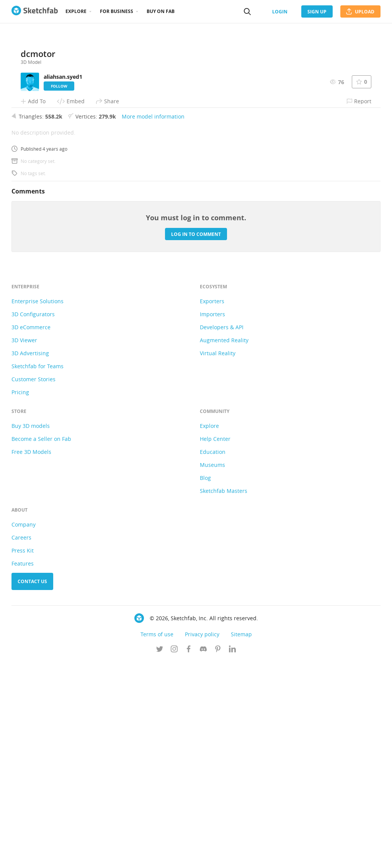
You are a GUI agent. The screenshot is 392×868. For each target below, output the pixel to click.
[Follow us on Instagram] (174, 856)
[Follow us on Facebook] (189, 856)
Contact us (32, 788)
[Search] (247, 11)
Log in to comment (196, 440)
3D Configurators (33, 521)
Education (213, 658)
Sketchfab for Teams (38, 573)
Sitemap (241, 841)
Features (23, 770)
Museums (212, 671)
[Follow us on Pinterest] (218, 856)
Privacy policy (202, 841)
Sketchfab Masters (224, 697)
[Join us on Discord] (203, 856)
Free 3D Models (31, 658)
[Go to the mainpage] (35, 11)
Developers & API (222, 534)
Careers (21, 744)
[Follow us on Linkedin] (232, 856)
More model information (153, 323)
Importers (212, 521)
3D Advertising (30, 560)
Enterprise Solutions (38, 508)
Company (24, 731)
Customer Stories (33, 586)
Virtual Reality (218, 560)
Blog (205, 684)
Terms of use (157, 841)
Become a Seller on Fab (41, 645)
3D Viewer (24, 547)
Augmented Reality (224, 547)
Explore (76, 11)
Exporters (212, 508)
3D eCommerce (31, 534)
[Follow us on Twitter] (160, 856)
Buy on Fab (161, 11)
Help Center (215, 645)
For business (117, 11)
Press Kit (23, 757)
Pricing (20, 599)
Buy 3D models (31, 632)
